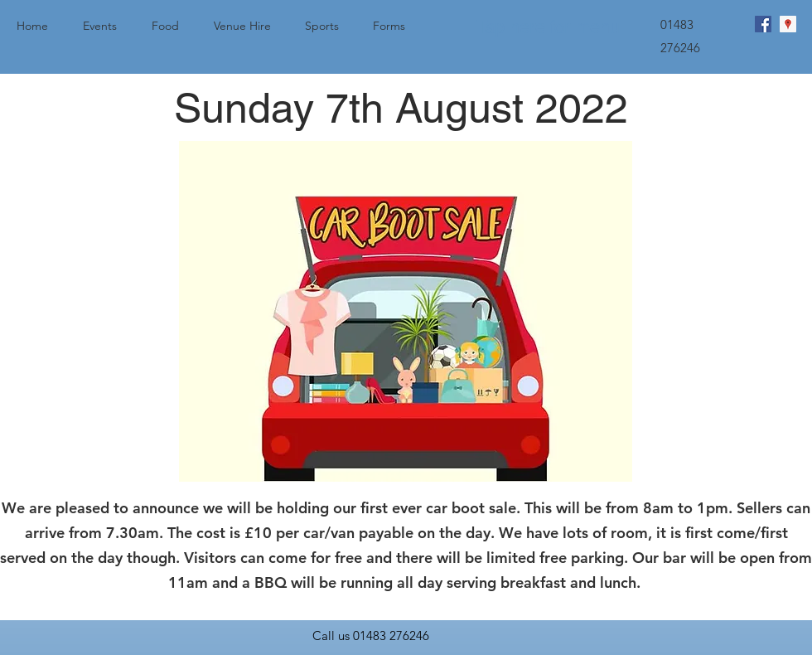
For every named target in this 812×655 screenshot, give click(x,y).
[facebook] (763, 24)
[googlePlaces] (788, 24)
